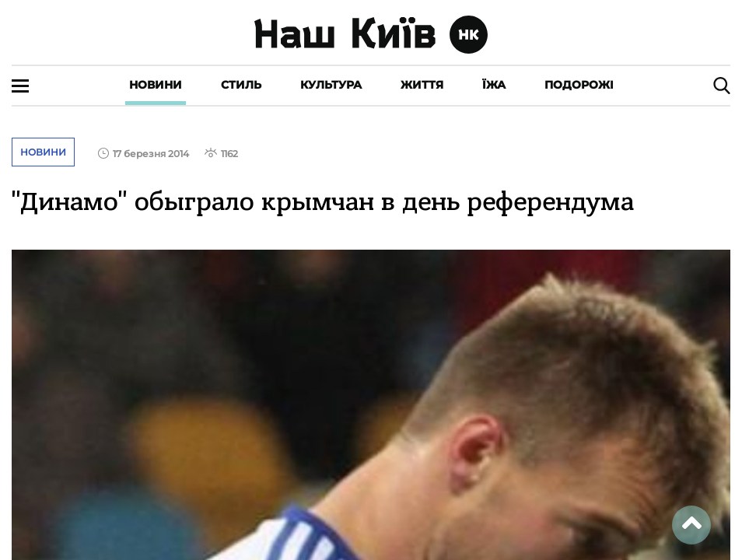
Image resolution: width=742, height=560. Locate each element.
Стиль (241, 85)
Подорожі (579, 85)
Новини (156, 85)
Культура (331, 85)
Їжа (494, 85)
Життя (422, 85)
